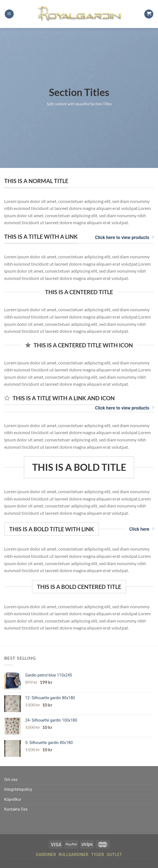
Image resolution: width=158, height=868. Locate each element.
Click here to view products (124, 237)
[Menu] (9, 14)
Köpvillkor (13, 799)
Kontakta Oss (16, 809)
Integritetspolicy (18, 789)
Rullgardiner (74, 855)
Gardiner (46, 855)
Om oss (11, 780)
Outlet (115, 855)
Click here (142, 529)
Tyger (98, 855)
